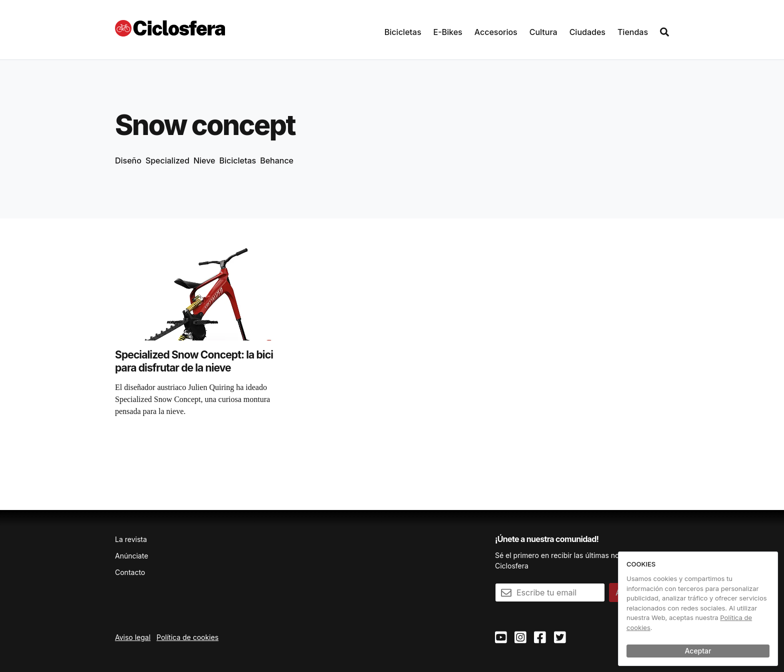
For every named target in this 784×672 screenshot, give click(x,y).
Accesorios (496, 32)
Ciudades (587, 32)
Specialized (167, 160)
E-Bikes (448, 32)
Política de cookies (187, 637)
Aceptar (698, 651)
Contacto (130, 572)
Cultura (543, 32)
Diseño (128, 160)
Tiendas (633, 32)
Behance (277, 160)
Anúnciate (131, 556)
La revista (131, 539)
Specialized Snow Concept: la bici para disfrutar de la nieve (194, 361)
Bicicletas (403, 32)
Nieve (204, 160)
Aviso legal (133, 637)
